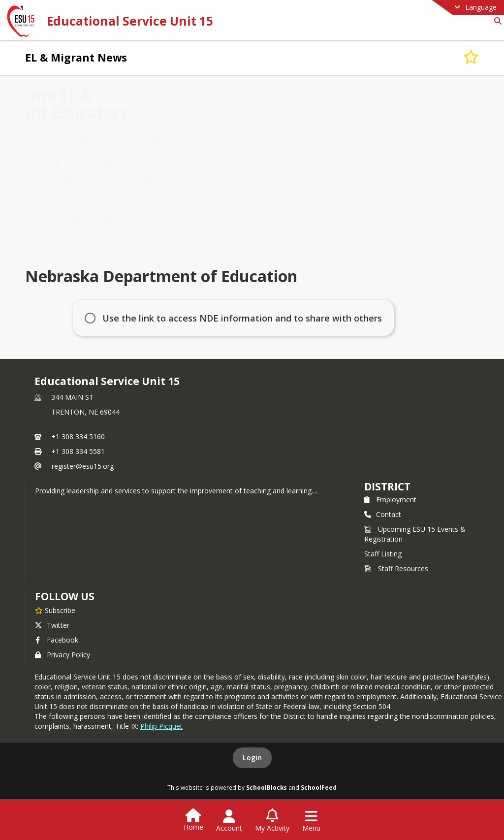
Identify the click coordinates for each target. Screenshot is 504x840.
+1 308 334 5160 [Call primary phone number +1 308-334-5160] (78, 436)
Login (252, 758)
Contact (383, 514)
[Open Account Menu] (229, 821)
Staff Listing (383, 554)
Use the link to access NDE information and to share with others (242, 318)
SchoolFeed (319, 787)
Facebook (57, 640)
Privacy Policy (63, 655)
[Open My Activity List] (272, 821)
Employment (390, 500)
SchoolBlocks (267, 787)
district (387, 486)
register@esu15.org (83, 466)
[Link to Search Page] (496, 21)
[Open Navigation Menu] (311, 821)
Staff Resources (396, 568)
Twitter (52, 625)
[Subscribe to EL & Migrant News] (471, 57)
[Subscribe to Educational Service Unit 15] (55, 610)
